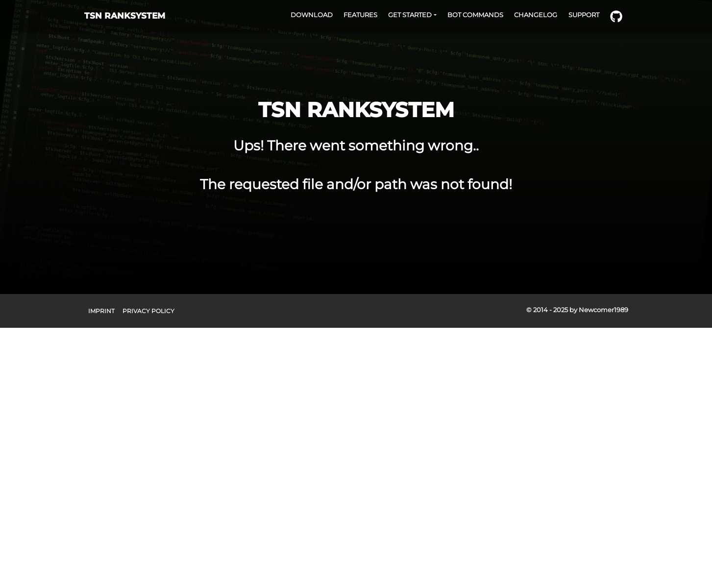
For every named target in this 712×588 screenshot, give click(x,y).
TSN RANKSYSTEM (125, 16)
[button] (412, 15)
